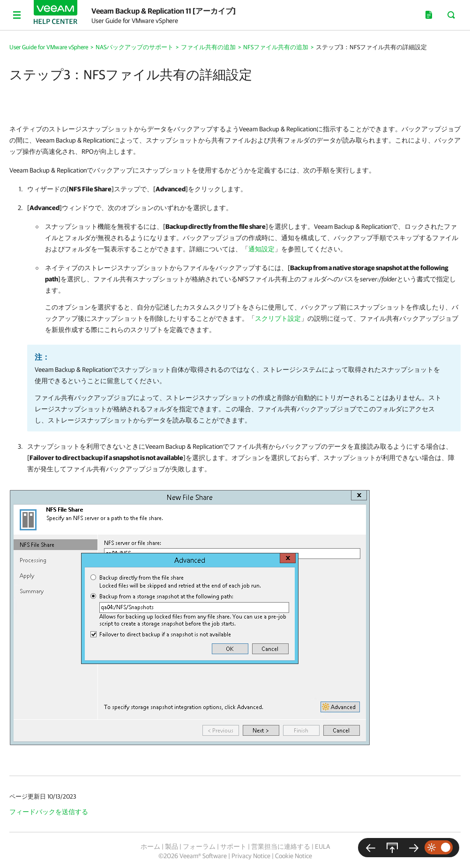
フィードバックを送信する (49, 812)
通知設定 (261, 249)
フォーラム (199, 846)
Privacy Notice (251, 856)
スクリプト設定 (278, 318)
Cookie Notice (294, 856)
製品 (172, 846)
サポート (233, 846)
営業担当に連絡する (281, 846)
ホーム (150, 846)
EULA (322, 846)
